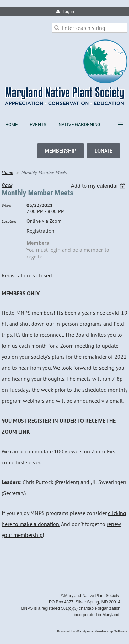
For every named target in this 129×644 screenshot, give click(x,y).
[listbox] (99, 186)
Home (7, 172)
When (6, 205)
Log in (68, 11)
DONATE (104, 151)
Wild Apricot (85, 631)
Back (7, 185)
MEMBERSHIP (61, 151)
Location (9, 221)
